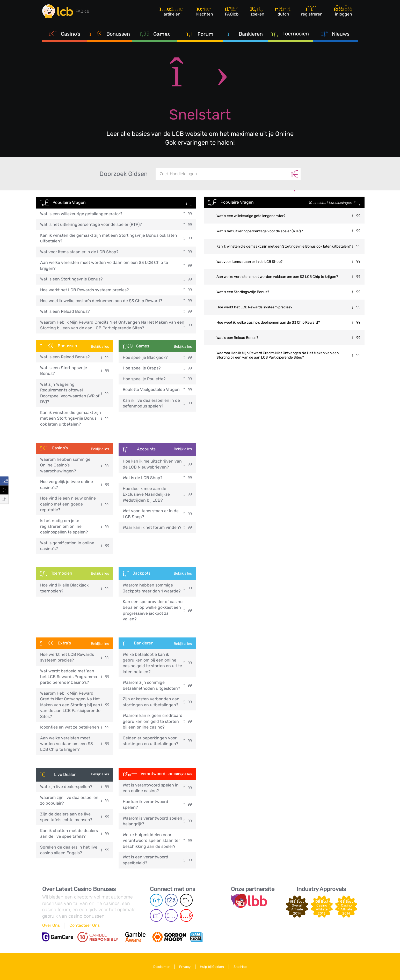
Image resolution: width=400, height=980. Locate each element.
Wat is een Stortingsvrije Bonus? (116, 279)
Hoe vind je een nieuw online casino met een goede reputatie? (75, 504)
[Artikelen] (172, 12)
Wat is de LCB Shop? (157, 478)
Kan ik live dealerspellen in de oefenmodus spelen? (157, 403)
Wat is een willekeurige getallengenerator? (116, 214)
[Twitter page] (186, 900)
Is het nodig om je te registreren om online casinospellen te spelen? (75, 526)
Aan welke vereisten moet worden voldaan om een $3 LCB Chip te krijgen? (116, 265)
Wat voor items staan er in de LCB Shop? (116, 252)
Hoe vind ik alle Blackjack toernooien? (75, 588)
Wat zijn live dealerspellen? (75, 787)
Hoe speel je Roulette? (157, 379)
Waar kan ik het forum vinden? (157, 527)
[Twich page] (156, 915)
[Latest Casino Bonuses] (58, 11)
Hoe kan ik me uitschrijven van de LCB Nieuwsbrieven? (157, 464)
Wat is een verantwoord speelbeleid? (157, 860)
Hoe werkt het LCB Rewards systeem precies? (116, 290)
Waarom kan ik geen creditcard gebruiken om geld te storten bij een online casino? (157, 721)
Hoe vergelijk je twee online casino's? (75, 484)
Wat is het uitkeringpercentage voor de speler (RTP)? (116, 224)
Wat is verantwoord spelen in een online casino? (157, 788)
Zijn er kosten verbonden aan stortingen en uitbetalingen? (157, 702)
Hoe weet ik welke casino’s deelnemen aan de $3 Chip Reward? (116, 301)
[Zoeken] (295, 174)
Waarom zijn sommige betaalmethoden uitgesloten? (157, 685)
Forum (200, 34)
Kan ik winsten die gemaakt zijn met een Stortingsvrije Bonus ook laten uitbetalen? (116, 238)
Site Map (240, 967)
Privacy (185, 967)
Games (155, 34)
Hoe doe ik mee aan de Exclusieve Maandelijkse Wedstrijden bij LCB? (157, 494)
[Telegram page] (156, 900)
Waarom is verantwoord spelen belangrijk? (157, 821)
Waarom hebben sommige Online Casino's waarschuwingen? (75, 465)
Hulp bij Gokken (212, 967)
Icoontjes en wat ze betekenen (75, 727)
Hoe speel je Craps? (157, 368)
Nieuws (335, 34)
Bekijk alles (100, 347)
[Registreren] (312, 12)
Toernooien (290, 33)
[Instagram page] (171, 915)
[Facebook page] (171, 900)
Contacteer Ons (85, 925)
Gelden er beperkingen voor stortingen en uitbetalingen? (157, 741)
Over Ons (51, 925)
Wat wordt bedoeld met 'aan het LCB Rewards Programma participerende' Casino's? (75, 677)
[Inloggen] (343, 12)
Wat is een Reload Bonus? (116, 311)
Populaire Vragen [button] (116, 203)
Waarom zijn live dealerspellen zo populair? (75, 800)
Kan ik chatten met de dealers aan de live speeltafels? (75, 833)
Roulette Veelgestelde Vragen (157, 389)
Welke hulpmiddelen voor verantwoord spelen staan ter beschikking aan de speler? (157, 841)
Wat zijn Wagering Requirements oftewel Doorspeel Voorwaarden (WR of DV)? (75, 393)
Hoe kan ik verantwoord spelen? (157, 804)
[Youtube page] (186, 915)
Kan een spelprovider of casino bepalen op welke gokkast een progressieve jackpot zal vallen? (157, 610)
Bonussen (110, 34)
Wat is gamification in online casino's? (75, 546)
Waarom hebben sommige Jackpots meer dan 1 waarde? (157, 588)
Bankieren (245, 34)
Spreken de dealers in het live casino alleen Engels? (75, 850)
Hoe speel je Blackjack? (157, 357)
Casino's (65, 34)
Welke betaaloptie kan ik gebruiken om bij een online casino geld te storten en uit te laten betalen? (157, 663)
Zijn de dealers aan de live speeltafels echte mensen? (75, 817)
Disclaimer (161, 967)
